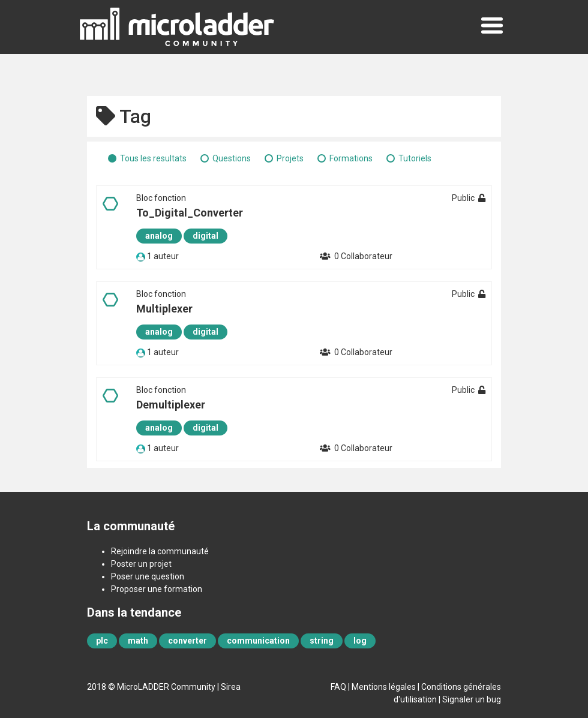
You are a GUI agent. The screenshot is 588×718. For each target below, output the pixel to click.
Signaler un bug (472, 699)
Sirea (231, 687)
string (322, 641)
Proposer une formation (157, 589)
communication (258, 641)
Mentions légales (384, 687)
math (138, 641)
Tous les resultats (153, 158)
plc (102, 641)
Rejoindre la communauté (160, 551)
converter (187, 641)
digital (205, 236)
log (360, 641)
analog (159, 236)
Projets (290, 158)
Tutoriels (415, 158)
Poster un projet (141, 564)
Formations (351, 158)
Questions (232, 158)
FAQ (338, 687)
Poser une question (148, 576)
